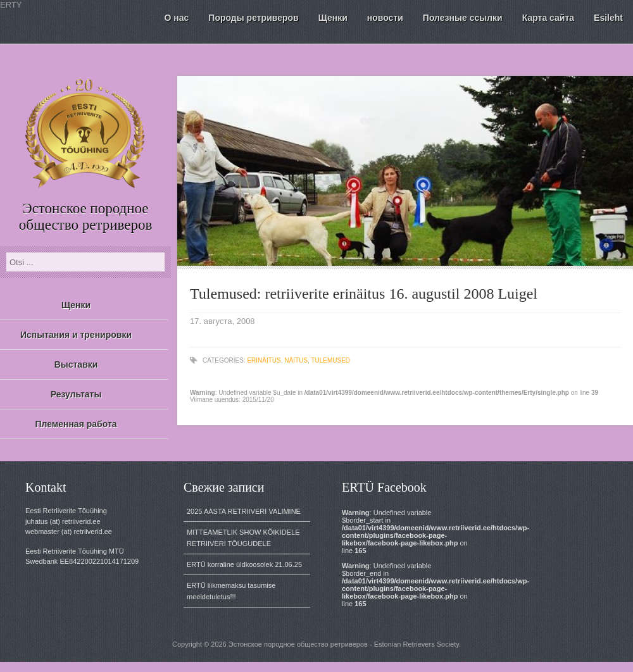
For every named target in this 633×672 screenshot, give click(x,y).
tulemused (330, 360)
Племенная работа (76, 424)
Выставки (76, 364)
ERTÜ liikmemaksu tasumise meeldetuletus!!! (231, 591)
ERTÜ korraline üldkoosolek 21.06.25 (244, 564)
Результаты (76, 394)
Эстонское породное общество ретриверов (86, 217)
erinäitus (264, 360)
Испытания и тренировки (76, 335)
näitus (296, 360)
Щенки (76, 305)
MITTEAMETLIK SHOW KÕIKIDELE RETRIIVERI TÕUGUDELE (243, 538)
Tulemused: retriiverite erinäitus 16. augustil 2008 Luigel (364, 294)
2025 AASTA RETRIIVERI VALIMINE (244, 511)
